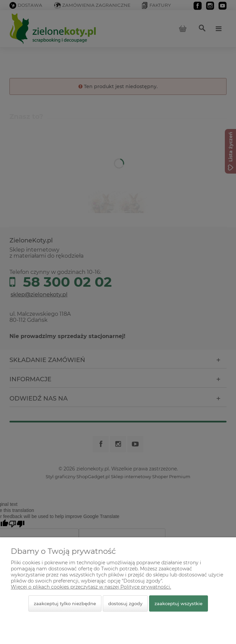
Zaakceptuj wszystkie (179, 603)
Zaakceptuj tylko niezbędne (65, 603)
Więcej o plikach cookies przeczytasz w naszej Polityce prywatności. (91, 587)
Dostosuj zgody (125, 603)
